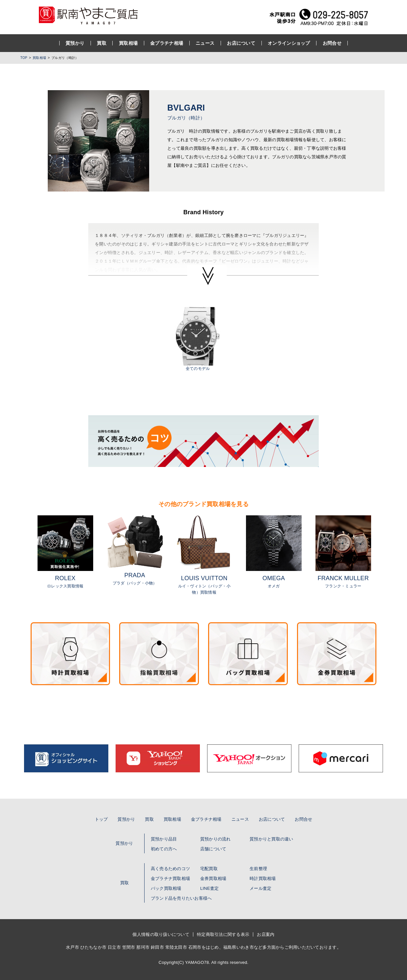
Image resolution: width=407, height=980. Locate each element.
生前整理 (258, 869)
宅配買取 (209, 869)
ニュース (205, 43)
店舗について (213, 849)
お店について (241, 43)
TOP (24, 58)
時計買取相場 (263, 878)
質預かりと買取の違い (271, 839)
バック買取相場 (166, 888)
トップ (101, 819)
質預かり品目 (164, 839)
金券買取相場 (213, 878)
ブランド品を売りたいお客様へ (181, 898)
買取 (102, 43)
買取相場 (128, 43)
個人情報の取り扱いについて (161, 934)
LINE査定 (209, 888)
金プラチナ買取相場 (170, 878)
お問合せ (332, 43)
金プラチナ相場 (167, 43)
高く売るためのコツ (170, 869)
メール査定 (260, 888)
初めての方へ (164, 849)
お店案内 (266, 934)
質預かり (75, 43)
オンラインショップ (289, 43)
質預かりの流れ (216, 839)
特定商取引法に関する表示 (223, 934)
